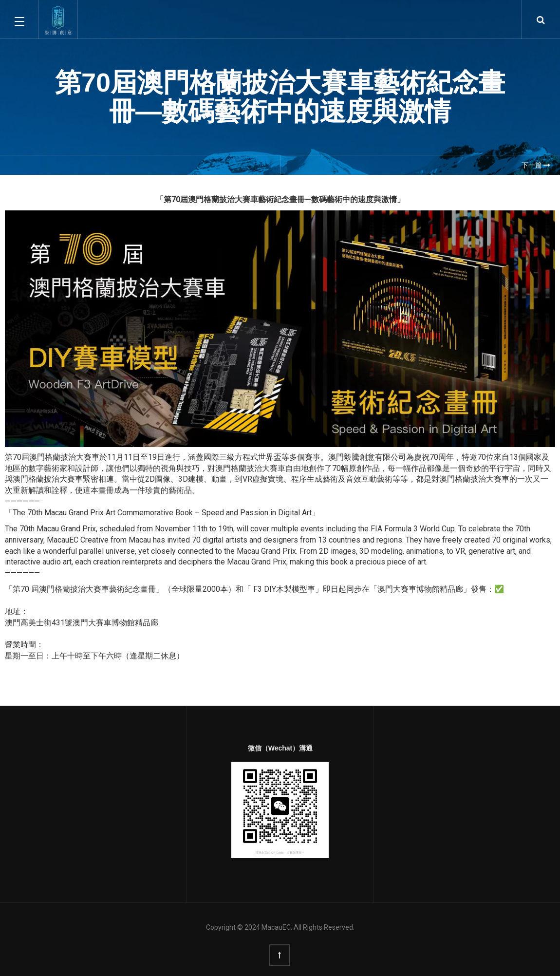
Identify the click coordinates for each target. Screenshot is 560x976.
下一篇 (536, 165)
